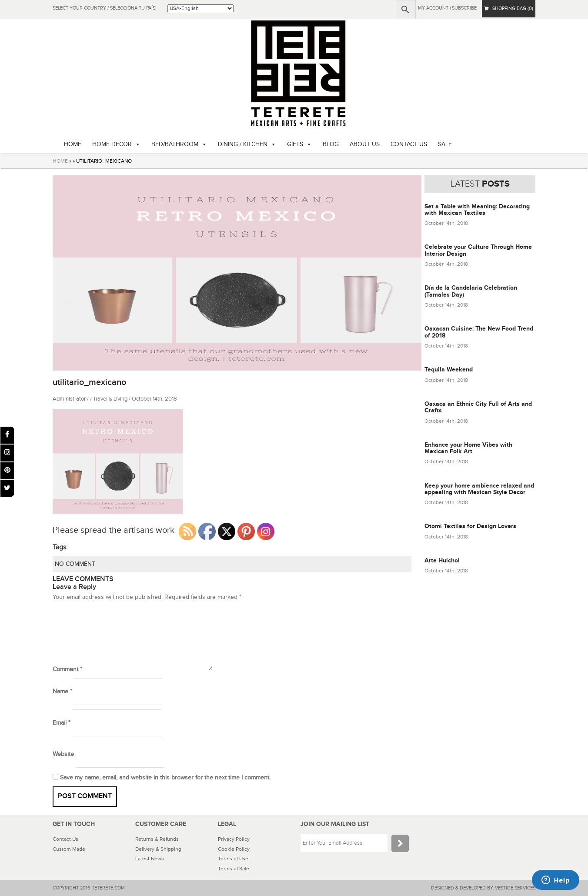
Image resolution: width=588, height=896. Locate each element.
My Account (433, 8)
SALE (445, 144)
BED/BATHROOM (175, 144)
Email (62, 723)
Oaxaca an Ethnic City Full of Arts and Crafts (478, 407)
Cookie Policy (234, 849)
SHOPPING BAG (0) (509, 8)
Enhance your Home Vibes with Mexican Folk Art (468, 448)
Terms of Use (233, 859)
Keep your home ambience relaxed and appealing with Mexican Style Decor (479, 489)
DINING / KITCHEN (243, 144)
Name (62, 692)
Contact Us (65, 839)
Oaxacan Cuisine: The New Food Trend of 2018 (479, 332)
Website (63, 754)
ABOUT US (365, 144)
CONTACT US (409, 144)
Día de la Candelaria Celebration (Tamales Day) (471, 291)
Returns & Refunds (157, 839)
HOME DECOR (112, 144)
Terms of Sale (234, 869)
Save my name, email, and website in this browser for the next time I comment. (165, 778)
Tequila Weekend (449, 369)
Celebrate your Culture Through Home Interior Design (478, 250)
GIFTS (295, 144)
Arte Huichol (442, 560)
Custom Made (69, 849)
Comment (67, 669)
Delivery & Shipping (158, 849)
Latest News (150, 859)
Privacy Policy (234, 839)
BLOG (331, 144)
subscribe (464, 8)
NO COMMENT (75, 564)
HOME (73, 144)
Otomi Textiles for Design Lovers (470, 526)
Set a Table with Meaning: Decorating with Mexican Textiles (477, 210)
